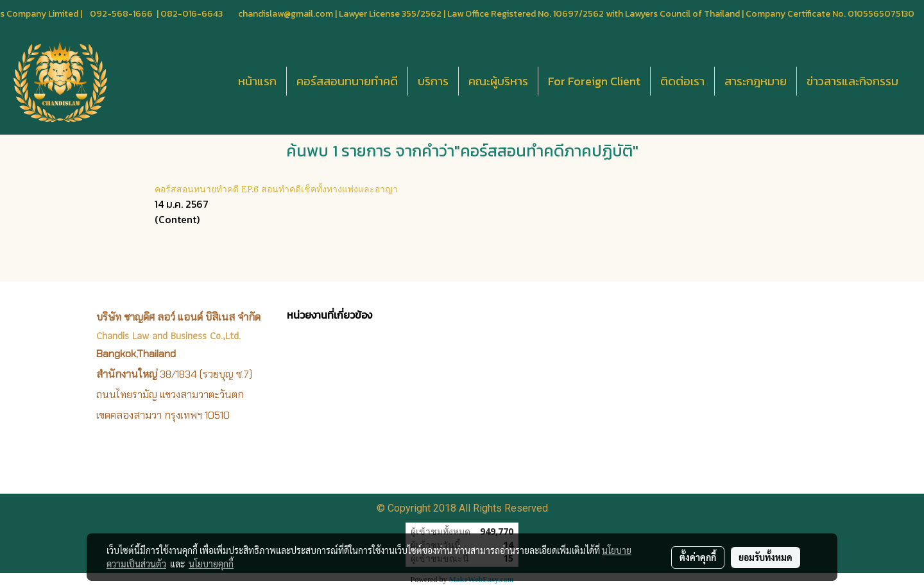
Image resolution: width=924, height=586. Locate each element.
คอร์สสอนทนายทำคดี (347, 81)
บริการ (433, 81)
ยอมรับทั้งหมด (766, 557)
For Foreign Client (594, 81)
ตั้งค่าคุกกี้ (698, 557)
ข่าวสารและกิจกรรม (852, 81)
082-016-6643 (192, 14)
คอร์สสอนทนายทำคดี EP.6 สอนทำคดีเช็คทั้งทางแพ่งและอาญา (276, 188)
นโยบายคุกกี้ (211, 564)
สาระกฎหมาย (756, 81)
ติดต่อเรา (682, 81)
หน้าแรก (257, 81)
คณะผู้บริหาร (498, 81)
